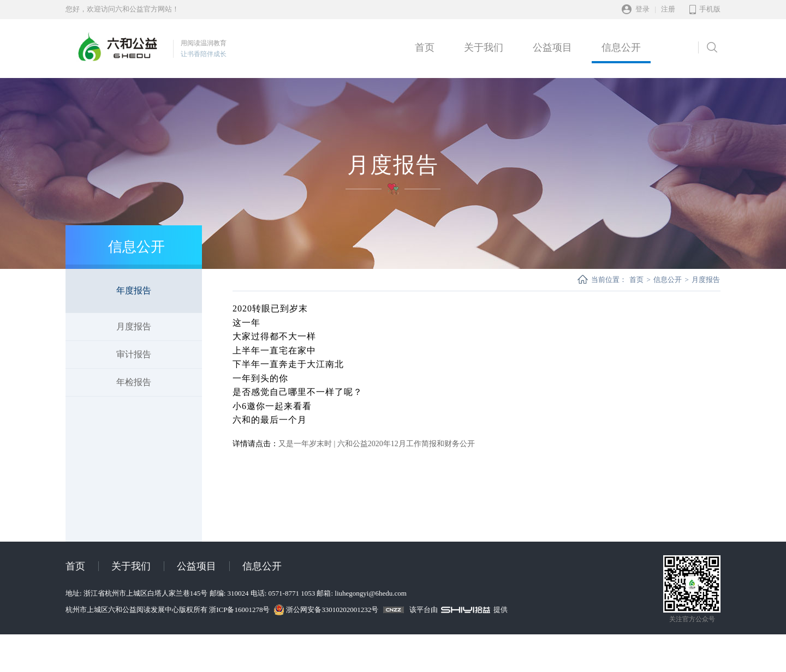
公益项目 (552, 47)
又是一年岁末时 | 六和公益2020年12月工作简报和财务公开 (377, 444)
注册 (668, 9)
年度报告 (134, 290)
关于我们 (484, 47)
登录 (642, 9)
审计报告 (134, 354)
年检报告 (134, 382)
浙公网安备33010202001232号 (332, 610)
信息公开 (621, 47)
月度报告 (134, 326)
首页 (425, 47)
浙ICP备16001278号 (240, 610)
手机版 (710, 9)
